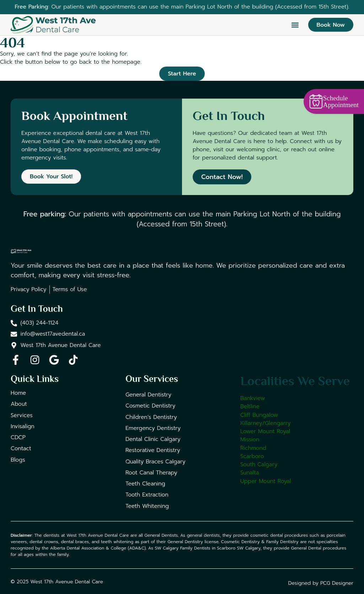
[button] (295, 25)
